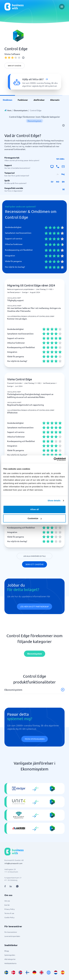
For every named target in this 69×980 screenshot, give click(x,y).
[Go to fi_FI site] (27, 973)
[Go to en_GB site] (41, 973)
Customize (35, 518)
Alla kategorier (10, 959)
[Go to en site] (49, 973)
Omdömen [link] (7, 100)
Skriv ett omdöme (15, 66)
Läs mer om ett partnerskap (34, 606)
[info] (23, 58)
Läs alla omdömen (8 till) (34, 556)
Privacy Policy (10, 909)
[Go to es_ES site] (63, 973)
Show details (54, 501)
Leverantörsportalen (12, 936)
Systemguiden (10, 955)
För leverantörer (11, 932)
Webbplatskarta (10, 963)
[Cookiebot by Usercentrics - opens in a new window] (54, 459)
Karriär (7, 905)
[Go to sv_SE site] (6, 973)
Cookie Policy (9, 917)
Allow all (34, 509)
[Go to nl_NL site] (56, 973)
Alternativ (55, 100)
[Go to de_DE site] (34, 973)
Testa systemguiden (35, 739)
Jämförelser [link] (39, 100)
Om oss (7, 901)
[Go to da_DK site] (13, 973)
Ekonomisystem (21, 110)
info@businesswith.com (13, 863)
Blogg (7, 951)
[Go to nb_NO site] (20, 973)
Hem (9, 110)
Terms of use (9, 913)
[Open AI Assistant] (17, 886)
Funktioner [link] (23, 100)
